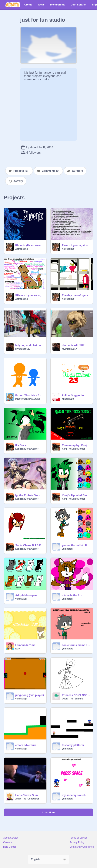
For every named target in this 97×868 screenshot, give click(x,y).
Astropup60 (22, 249)
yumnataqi (68, 549)
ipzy (17, 649)
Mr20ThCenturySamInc (28, 399)
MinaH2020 (68, 399)
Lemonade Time (25, 645)
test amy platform (73, 745)
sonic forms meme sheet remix (76, 645)
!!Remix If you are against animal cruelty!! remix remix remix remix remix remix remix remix (30, 295)
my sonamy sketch (74, 795)
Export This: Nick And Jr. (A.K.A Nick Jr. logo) (30, 395)
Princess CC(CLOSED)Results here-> (76, 695)
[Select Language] (48, 859)
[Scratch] (13, 5)
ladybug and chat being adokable (30, 345)
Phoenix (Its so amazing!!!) (30, 245)
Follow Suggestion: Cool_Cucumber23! (76, 395)
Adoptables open (26, 595)
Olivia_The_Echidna (73, 699)
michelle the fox (72, 595)
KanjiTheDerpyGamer (27, 449)
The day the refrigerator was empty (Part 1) (76, 295)
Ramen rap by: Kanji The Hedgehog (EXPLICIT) (76, 445)
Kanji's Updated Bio (74, 495)
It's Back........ (24, 445)
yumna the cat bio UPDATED (76, 545)
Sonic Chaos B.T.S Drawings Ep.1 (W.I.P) (30, 545)
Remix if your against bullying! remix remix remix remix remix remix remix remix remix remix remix (76, 245)
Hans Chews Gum (27, 795)
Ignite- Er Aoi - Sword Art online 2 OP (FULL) (30, 495)
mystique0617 (23, 349)
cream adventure (26, 745)
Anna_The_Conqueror (27, 799)
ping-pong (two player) (30, 695)
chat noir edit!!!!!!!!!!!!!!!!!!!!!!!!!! (76, 345)
